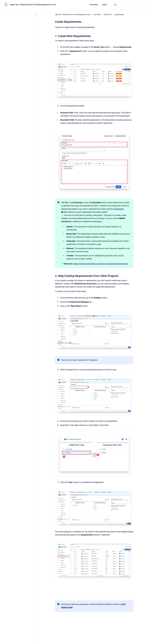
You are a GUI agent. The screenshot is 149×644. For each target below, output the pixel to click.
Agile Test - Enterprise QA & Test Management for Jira (33, 5)
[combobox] (129, 5)
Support (104, 5)
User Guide (97, 14)
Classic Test (107, 14)
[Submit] (115, 5)
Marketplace (94, 5)
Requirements (119, 14)
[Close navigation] (36, 15)
